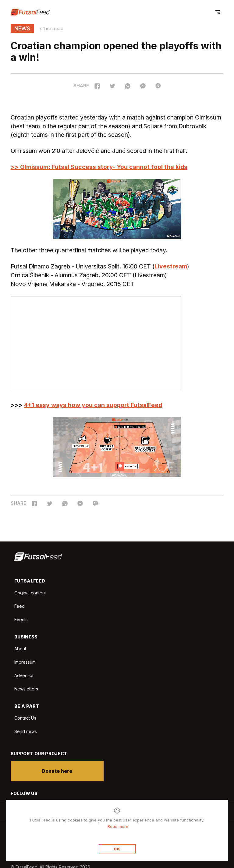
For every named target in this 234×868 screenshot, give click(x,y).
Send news (26, 731)
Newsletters (26, 689)
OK (117, 849)
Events (21, 619)
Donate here (57, 771)
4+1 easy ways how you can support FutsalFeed (93, 405)
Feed (19, 606)
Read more (118, 826)
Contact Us (25, 718)
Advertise (24, 675)
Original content (30, 593)
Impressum (25, 662)
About (20, 649)
